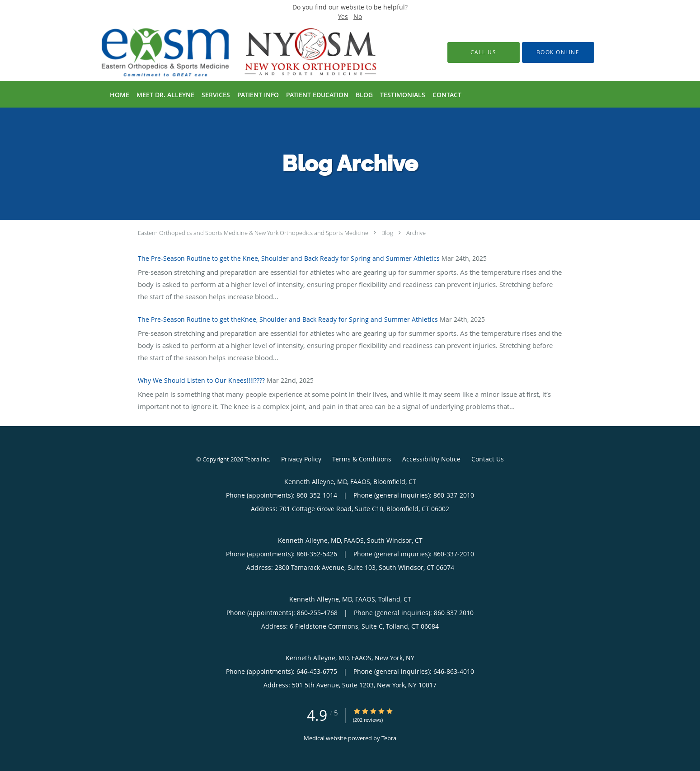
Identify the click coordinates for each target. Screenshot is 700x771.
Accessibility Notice (431, 459)
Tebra (389, 738)
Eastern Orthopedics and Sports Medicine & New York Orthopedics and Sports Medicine (253, 233)
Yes (343, 16)
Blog (387, 233)
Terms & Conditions (362, 459)
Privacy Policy (301, 459)
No (358, 16)
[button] (558, 52)
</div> (619, 658)
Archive (416, 233)
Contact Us (488, 459)
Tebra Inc (257, 459)
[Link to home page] (226, 52)
